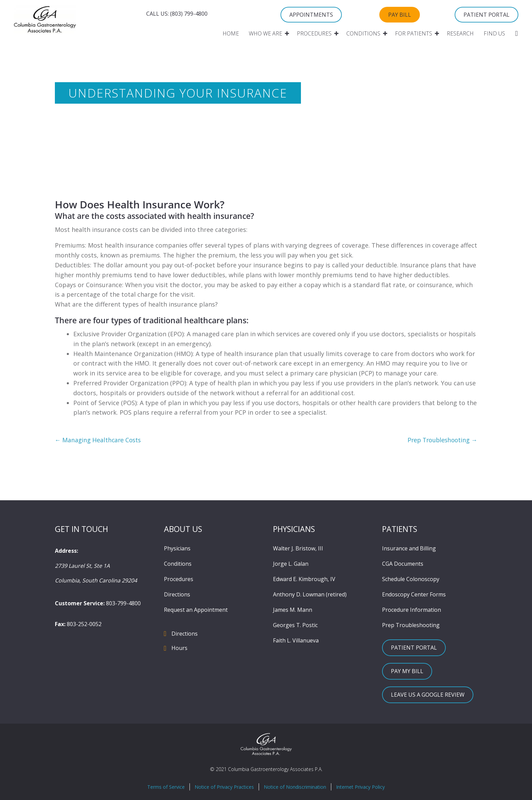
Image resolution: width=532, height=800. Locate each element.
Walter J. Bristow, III (298, 549)
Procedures (314, 33)
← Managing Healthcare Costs (99, 440)
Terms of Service (166, 787)
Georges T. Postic (295, 625)
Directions (177, 595)
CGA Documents (403, 564)
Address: (66, 551)
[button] (287, 33)
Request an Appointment (196, 610)
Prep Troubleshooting (411, 625)
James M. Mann (293, 610)
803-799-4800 (123, 604)
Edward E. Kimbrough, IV (304, 579)
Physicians (177, 549)
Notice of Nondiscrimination (295, 787)
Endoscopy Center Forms (414, 595)
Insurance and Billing (409, 549)
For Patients (414, 33)
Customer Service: (80, 604)
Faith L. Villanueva (296, 641)
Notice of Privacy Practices (224, 787)
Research (460, 33)
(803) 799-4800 (189, 14)
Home (231, 33)
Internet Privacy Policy (360, 787)
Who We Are (265, 33)
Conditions (363, 33)
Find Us (494, 33)
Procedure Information (412, 610)
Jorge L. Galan (291, 564)
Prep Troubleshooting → (441, 440)
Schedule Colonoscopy (411, 579)
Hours (179, 648)
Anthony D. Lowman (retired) (310, 595)
